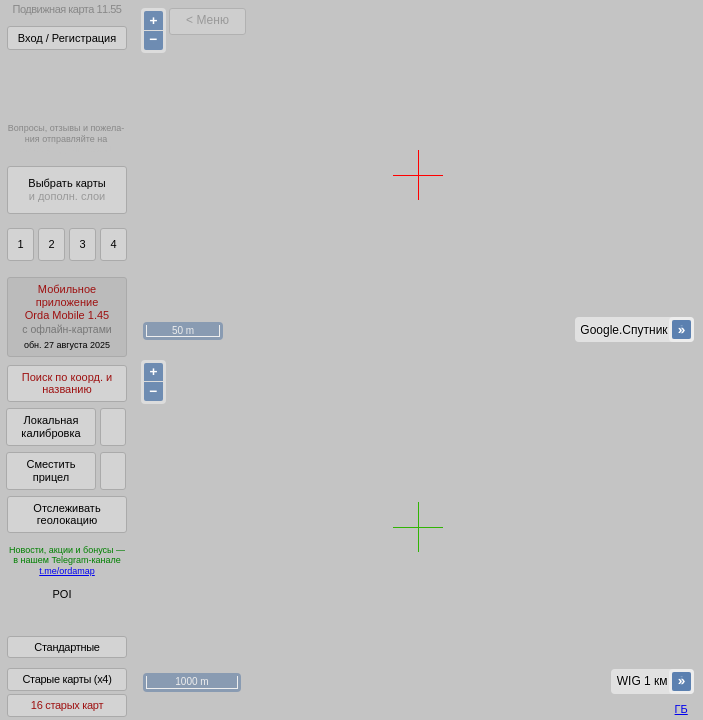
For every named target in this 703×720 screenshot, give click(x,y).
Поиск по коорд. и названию (67, 383)
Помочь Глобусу (54, 629)
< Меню (207, 20)
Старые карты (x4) (66, 693)
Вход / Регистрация (67, 38)
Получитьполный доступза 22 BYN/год (66, 84)
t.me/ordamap (67, 571)
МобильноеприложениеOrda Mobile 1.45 (67, 316)
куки (544, 665)
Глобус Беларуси (56, 612)
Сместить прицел (50, 470)
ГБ (681, 709)
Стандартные (66, 661)
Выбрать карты (66, 189)
